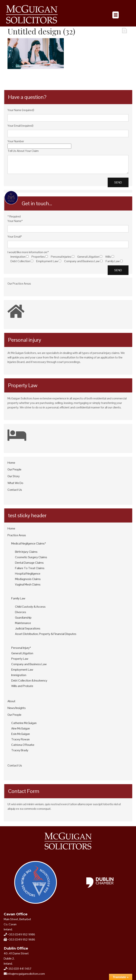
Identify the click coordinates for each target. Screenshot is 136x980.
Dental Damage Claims (29, 563)
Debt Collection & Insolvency (29, 680)
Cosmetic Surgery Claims (31, 557)
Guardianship (23, 618)
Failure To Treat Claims (30, 568)
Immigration (19, 675)
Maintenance (23, 623)
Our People (14, 469)
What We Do (15, 483)
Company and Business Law (29, 664)
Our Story (14, 476)
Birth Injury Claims (26, 552)
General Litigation (22, 653)
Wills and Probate (22, 686)
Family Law (18, 598)
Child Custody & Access (30, 607)
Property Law (20, 659)
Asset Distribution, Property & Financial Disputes (46, 634)
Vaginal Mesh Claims (28, 584)
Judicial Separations (28, 628)
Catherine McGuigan (24, 723)
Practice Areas (17, 535)
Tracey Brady (20, 750)
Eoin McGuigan (21, 734)
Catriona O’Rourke (23, 745)
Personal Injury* (21, 648)
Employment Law (22, 670)
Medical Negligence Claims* (29, 543)
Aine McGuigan (21, 728)
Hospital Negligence (28, 574)
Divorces (21, 612)
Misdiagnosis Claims (28, 579)
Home (11, 463)
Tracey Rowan (20, 739)
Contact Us (15, 490)
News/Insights (17, 708)
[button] (116, 15)
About (11, 701)
